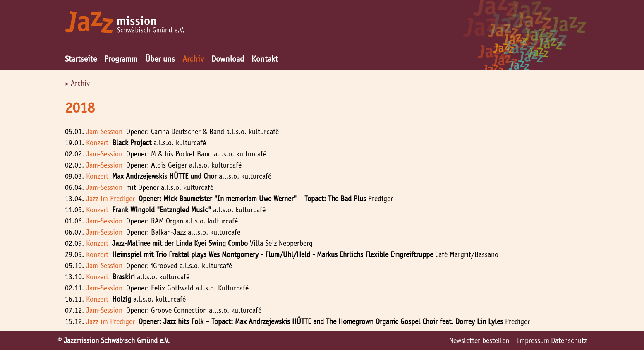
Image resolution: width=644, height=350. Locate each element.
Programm (121, 59)
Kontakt (265, 59)
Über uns (160, 59)
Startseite (81, 59)
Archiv (193, 59)
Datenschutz (569, 340)
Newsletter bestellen (479, 340)
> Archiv (77, 83)
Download (228, 59)
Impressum (533, 340)
